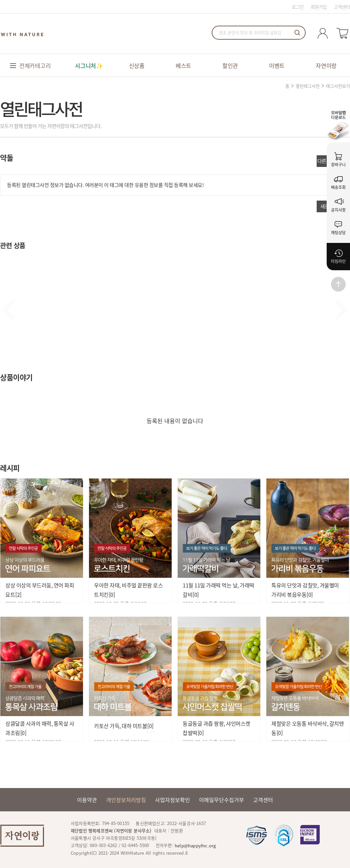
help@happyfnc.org (195, 846)
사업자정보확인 (172, 800)
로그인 (298, 7)
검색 (297, 33)
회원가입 (319, 7)
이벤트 (277, 65)
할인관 (230, 65)
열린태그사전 (308, 86)
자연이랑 (326, 65)
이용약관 (87, 800)
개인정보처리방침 (126, 800)
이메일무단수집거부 (221, 800)
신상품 (137, 65)
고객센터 (342, 7)
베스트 (183, 65)
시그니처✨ (89, 65)
